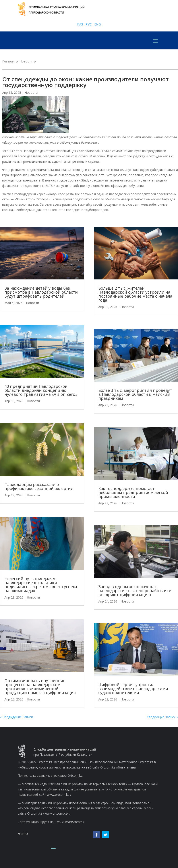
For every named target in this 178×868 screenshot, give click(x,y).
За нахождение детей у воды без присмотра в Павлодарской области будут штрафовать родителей (41, 292)
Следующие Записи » (162, 717)
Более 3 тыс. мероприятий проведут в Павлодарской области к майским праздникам (135, 394)
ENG (98, 24)
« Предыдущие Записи (16, 717)
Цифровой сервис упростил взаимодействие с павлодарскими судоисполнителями (133, 689)
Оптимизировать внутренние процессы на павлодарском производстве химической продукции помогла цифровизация (40, 687)
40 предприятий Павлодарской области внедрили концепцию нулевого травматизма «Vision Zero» (41, 390)
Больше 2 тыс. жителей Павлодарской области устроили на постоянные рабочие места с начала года (135, 294)
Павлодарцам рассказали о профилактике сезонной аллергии (39, 486)
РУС (89, 24)
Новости (31, 93)
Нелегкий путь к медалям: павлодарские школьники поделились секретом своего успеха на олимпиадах (41, 585)
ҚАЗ (80, 24)
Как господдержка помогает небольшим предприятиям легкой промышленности (133, 492)
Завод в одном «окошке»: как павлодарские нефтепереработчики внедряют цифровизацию (135, 591)
